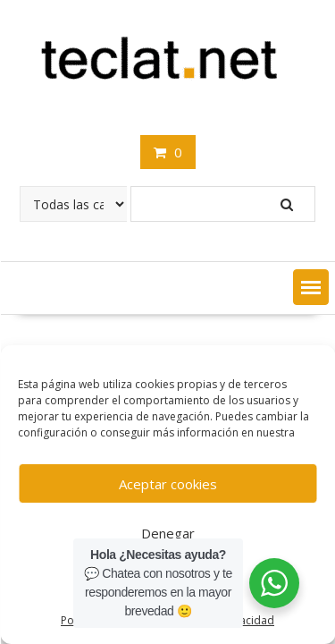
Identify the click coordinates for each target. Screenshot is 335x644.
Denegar (168, 533)
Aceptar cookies (168, 484)
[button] (311, 287)
